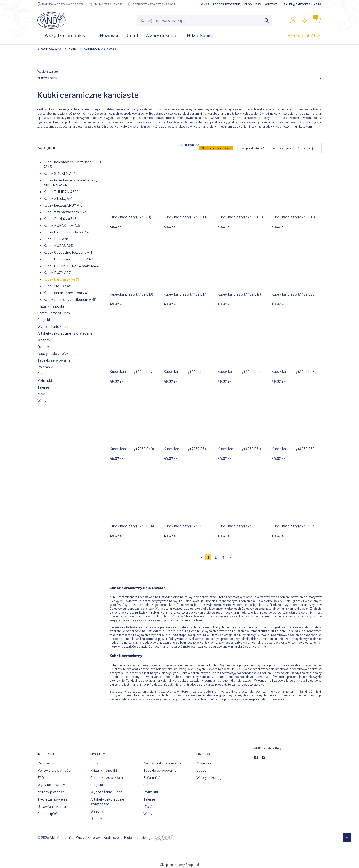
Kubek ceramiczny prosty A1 (66, 293)
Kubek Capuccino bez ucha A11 (68, 252)
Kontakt (271, 4)
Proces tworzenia (227, 4)
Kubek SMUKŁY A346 (60, 173)
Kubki (42, 155)
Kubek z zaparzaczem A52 (65, 212)
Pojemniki (46, 367)
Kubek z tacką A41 (58, 198)
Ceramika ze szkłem (54, 313)
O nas (205, 4)
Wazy (42, 400)
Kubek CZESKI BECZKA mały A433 (71, 266)
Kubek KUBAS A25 (58, 245)
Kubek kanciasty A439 (61, 279)
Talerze (43, 387)
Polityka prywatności (54, 770)
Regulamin (46, 763)
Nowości (204, 763)
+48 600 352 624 (305, 35)
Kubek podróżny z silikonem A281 (70, 299)
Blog (248, 4)
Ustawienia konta (52, 806)
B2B (258, 4)
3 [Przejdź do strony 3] (223, 557)
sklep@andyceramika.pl (303, 4)
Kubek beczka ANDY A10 (63, 205)
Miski (42, 394)
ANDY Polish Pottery (268, 748)
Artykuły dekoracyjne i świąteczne (65, 333)
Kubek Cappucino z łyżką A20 (67, 232)
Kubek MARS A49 (57, 286)
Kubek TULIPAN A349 (61, 191)
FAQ (41, 777)
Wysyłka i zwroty (51, 785)
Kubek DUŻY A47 (57, 272)
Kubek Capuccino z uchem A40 (68, 259)
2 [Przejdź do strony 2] (216, 557)
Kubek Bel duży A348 (60, 218)
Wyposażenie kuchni (54, 326)
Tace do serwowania (54, 360)
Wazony (44, 340)
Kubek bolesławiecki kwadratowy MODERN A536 (70, 182)
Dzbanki (44, 347)
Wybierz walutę (48, 71)
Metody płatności (51, 792)
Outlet (201, 770)
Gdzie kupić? (48, 813)
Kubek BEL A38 (56, 239)
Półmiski (45, 380)
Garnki (42, 373)
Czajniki (44, 320)
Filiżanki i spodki (51, 306)
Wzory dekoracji (209, 777)
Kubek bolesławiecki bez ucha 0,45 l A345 (72, 164)
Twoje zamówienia (53, 799)
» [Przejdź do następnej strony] (230, 557)
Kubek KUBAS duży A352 (63, 225)
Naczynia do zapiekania (56, 353)
